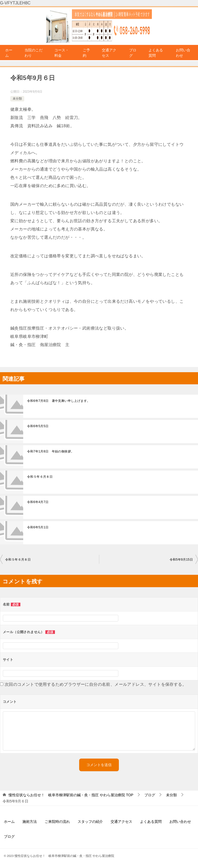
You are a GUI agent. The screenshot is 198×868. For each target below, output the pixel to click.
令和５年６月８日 (40, 477)
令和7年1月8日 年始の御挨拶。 (51, 451)
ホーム (9, 53)
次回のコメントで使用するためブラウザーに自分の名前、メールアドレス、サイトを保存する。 (96, 684)
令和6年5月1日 (38, 527)
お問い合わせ (183, 53)
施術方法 (30, 822)
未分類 (17, 99)
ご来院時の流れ (57, 822)
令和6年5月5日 (38, 426)
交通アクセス (109, 53)
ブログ (133, 53)
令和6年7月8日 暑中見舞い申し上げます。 (59, 401)
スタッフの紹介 (90, 822)
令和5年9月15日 (181, 560)
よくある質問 (156, 53)
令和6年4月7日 (38, 502)
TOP (71, 795)
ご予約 (86, 53)
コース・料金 (62, 53)
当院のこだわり (34, 53)
